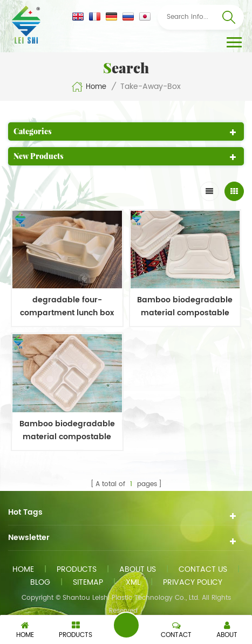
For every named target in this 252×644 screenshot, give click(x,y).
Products (77, 569)
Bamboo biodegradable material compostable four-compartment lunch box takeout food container (185, 307)
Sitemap (88, 582)
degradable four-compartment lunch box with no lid (67, 307)
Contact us (203, 569)
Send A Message (126, 625)
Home (89, 87)
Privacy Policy (193, 582)
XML (133, 582)
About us (138, 569)
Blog (40, 582)
